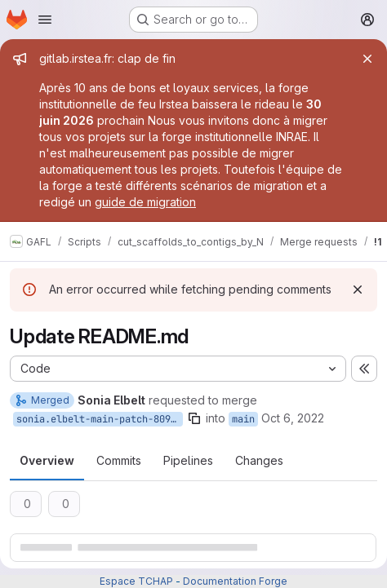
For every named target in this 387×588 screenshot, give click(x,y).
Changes (259, 460)
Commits (119, 460)
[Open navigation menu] (45, 20)
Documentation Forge (235, 581)
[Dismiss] (358, 290)
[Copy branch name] (194, 418)
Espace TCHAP (136, 581)
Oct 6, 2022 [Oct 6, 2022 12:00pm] (293, 418)
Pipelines (188, 460)
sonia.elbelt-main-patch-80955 (99, 419)
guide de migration (145, 202)
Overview (47, 460)
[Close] (367, 59)
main (243, 419)
